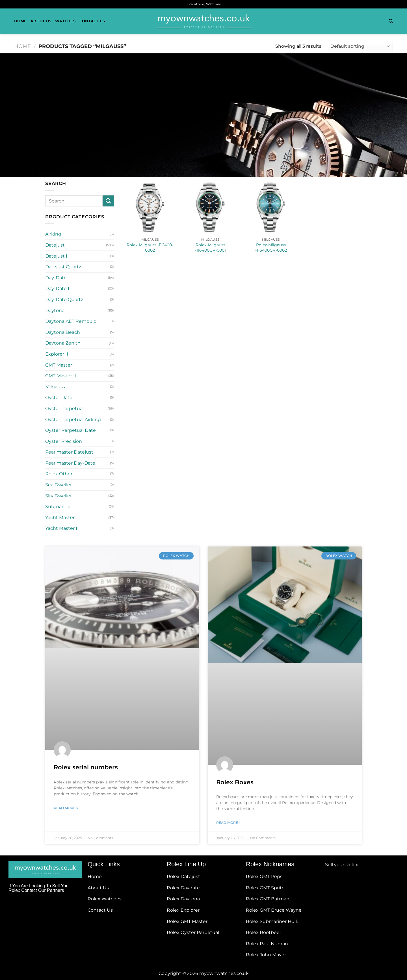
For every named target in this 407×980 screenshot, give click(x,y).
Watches (65, 21)
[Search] (391, 21)
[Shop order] (360, 46)
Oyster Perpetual (64, 409)
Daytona (55, 311)
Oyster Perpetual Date (71, 430)
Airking (53, 234)
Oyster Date (59, 398)
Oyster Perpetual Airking (73, 420)
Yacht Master (60, 518)
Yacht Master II (62, 528)
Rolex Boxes (235, 782)
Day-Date (56, 278)
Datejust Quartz (63, 267)
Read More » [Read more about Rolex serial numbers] (66, 808)
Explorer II (57, 354)
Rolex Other (59, 474)
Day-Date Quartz (64, 300)
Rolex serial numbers (86, 767)
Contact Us (92, 21)
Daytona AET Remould (71, 321)
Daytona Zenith (63, 343)
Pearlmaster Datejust (69, 452)
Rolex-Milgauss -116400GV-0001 (210, 248)
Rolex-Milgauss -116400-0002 (150, 248)
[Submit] (108, 201)
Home (20, 21)
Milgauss (55, 387)
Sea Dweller (59, 485)
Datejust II (57, 256)
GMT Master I (60, 365)
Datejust (55, 245)
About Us (41, 21)
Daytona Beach (63, 332)
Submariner (59, 507)
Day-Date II (58, 288)
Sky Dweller (59, 496)
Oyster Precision (64, 441)
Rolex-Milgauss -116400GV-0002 (271, 248)
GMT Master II (61, 376)
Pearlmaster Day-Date (70, 463)
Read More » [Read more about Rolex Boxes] (228, 823)
